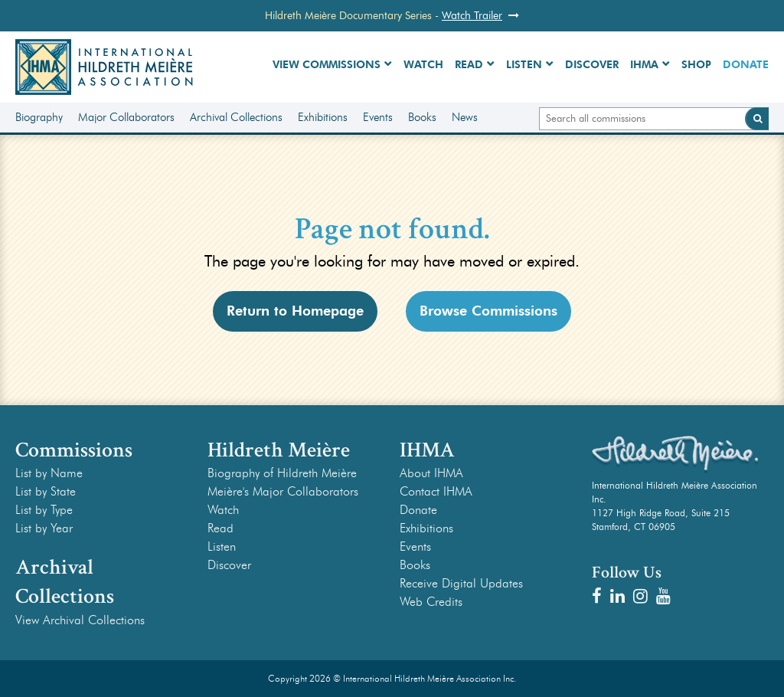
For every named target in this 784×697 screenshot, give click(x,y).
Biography (39, 117)
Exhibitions (323, 117)
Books (422, 117)
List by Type (44, 510)
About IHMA (431, 473)
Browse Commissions (488, 311)
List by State (46, 491)
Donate (746, 65)
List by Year (44, 528)
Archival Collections (236, 117)
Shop (696, 65)
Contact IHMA (436, 491)
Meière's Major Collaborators (283, 491)
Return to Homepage (295, 311)
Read (469, 65)
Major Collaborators (126, 117)
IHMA (644, 65)
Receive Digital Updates (461, 583)
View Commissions (327, 65)
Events (378, 117)
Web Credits (431, 602)
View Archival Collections (80, 620)
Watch (423, 65)
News (465, 117)
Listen (524, 65)
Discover (592, 65)
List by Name (49, 473)
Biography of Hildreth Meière (282, 473)
